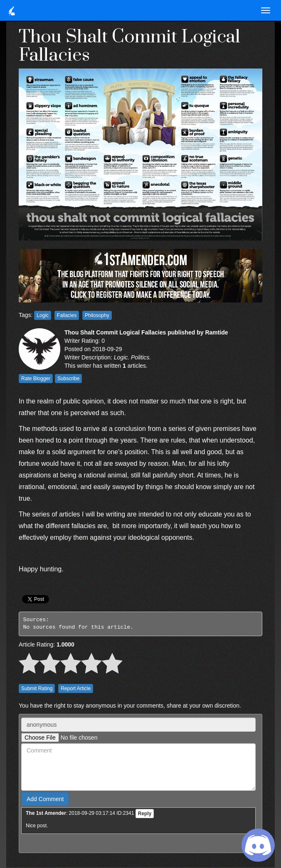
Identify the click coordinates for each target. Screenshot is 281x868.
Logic (43, 315)
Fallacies (67, 315)
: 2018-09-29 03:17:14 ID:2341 (80, 813)
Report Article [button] (76, 688)
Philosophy (97, 315)
